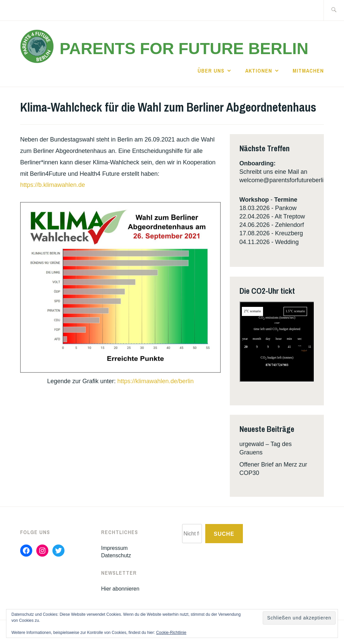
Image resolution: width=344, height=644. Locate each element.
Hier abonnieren (120, 589)
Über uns (211, 71)
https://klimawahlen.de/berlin (155, 381)
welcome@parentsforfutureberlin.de (287, 180)
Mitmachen (308, 71)
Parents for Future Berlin (184, 49)
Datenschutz (116, 555)
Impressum (114, 548)
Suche (224, 534)
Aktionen (259, 71)
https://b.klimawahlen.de (53, 185)
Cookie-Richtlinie (171, 633)
